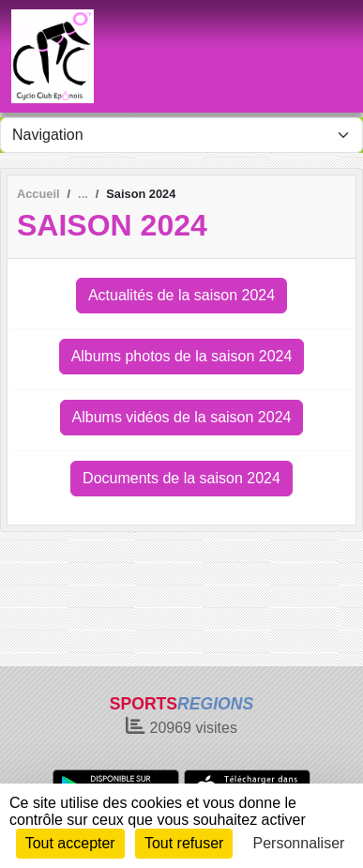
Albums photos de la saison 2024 (182, 356)
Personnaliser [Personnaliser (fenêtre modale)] (299, 843)
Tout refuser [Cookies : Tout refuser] (184, 843)
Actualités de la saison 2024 (181, 295)
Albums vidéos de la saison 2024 (182, 417)
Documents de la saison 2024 (181, 478)
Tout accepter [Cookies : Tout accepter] (70, 843)
